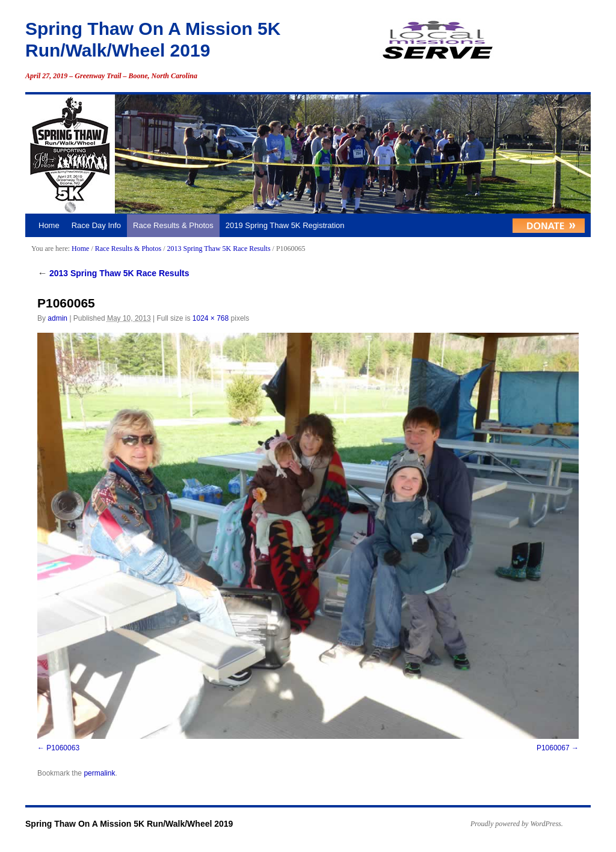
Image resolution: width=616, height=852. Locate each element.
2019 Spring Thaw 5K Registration (285, 225)
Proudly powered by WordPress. (517, 824)
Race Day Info (96, 225)
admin (57, 318)
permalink (99, 773)
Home (49, 225)
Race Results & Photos (173, 225)
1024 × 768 (211, 318)
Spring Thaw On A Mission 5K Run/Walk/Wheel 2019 (129, 824)
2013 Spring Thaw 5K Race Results (218, 248)
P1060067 (553, 748)
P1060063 (63, 748)
